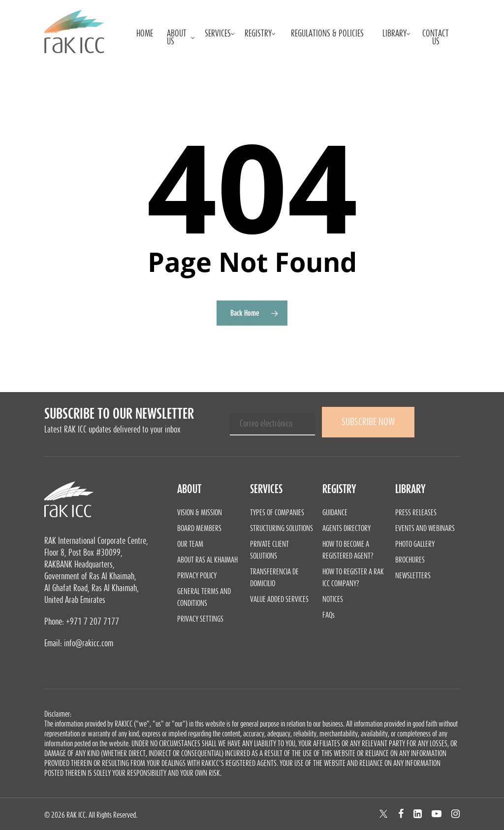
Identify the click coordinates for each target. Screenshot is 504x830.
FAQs (329, 615)
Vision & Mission (200, 512)
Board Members (199, 528)
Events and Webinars (425, 528)
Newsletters (413, 575)
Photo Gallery (415, 544)
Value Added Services (279, 599)
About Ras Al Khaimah (207, 560)
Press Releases (416, 512)
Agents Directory (346, 528)
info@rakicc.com (89, 643)
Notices (333, 599)
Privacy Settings (200, 619)
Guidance (335, 512)
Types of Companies (277, 512)
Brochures (410, 560)
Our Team (190, 544)
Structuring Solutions (282, 528)
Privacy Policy (197, 575)
